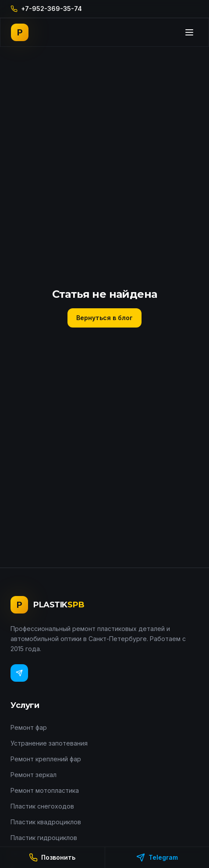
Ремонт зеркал (34, 775)
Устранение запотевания (49, 743)
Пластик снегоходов (42, 806)
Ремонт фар (29, 727)
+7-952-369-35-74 (46, 9)
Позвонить (52, 858)
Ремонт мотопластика (45, 790)
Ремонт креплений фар (46, 759)
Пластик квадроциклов (46, 822)
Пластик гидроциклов (44, 838)
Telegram (157, 858)
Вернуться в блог (104, 318)
